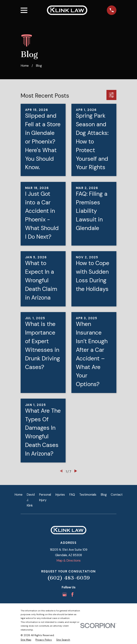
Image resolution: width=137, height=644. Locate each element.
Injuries (60, 495)
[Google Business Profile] (65, 594)
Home (18, 495)
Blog (104, 495)
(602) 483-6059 (68, 578)
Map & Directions (68, 561)
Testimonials (88, 495)
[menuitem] (26, 640)
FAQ (72, 495)
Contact (117, 495)
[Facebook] (72, 594)
